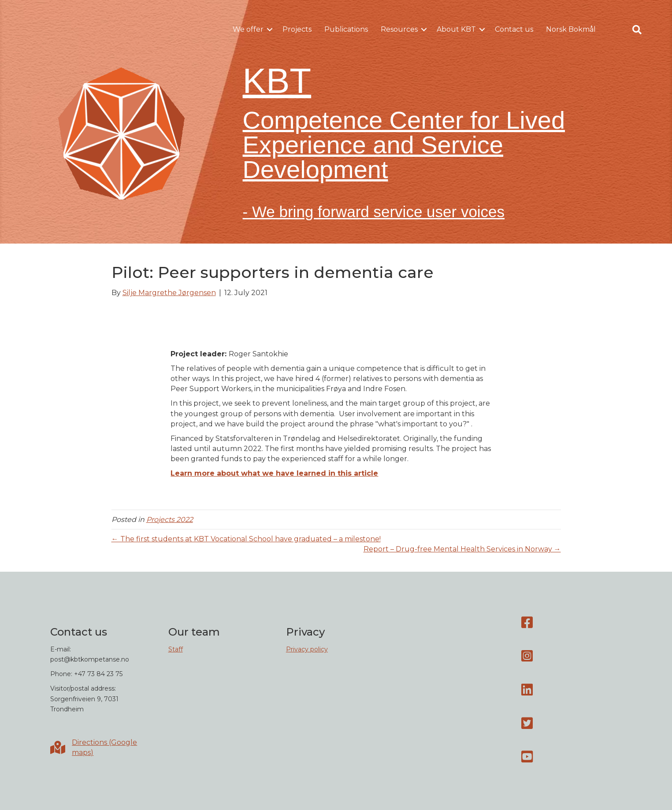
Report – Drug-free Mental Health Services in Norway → (462, 549)
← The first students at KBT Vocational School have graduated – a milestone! (246, 539)
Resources (399, 29)
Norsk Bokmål (571, 29)
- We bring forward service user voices (374, 212)
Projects (297, 29)
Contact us (514, 29)
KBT (277, 81)
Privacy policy (307, 649)
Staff (176, 649)
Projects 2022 (170, 520)
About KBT (456, 29)
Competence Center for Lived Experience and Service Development (404, 145)
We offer (248, 29)
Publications (346, 29)
